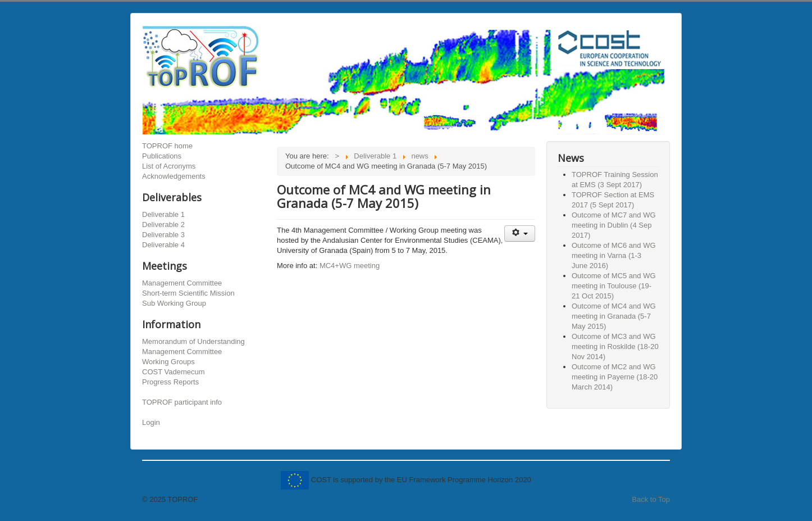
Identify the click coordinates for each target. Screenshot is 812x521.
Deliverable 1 (163, 214)
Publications (162, 156)
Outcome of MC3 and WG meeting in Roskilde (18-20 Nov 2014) (615, 346)
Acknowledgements (174, 176)
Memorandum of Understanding (193, 341)
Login (151, 422)
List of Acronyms (169, 166)
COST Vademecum (174, 372)
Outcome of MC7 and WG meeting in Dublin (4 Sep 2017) (614, 225)
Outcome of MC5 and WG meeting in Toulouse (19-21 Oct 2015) (614, 286)
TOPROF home (167, 146)
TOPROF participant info (182, 402)
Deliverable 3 (163, 235)
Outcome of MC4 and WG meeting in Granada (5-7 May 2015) (614, 316)
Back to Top (651, 499)
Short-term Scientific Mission (188, 293)
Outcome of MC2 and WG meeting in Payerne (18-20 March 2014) (615, 377)
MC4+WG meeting (350, 266)
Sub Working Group (174, 303)
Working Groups (168, 362)
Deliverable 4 (163, 245)
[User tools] (520, 234)
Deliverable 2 (163, 225)
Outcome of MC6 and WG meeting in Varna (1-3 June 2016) (614, 255)
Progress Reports (170, 382)
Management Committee (182, 283)
